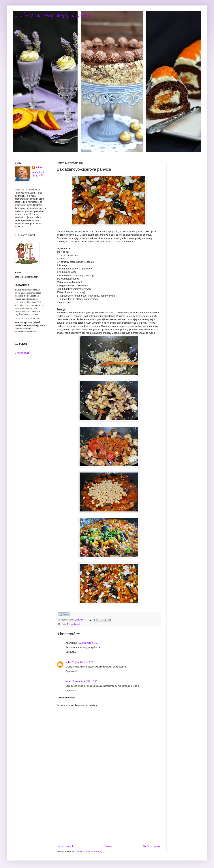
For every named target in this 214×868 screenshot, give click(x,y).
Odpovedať (71, 652)
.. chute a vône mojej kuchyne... (54, 15)
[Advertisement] (109, 815)
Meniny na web (22, 353)
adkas (39, 167)
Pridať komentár (66, 698)
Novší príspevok (65, 846)
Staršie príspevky (152, 846)
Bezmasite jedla (74, 624)
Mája (68, 681)
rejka (68, 662)
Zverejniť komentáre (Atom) (89, 852)
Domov (108, 846)
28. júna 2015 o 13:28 (82, 662)
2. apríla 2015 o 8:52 (88, 643)
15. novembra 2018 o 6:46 (84, 681)
